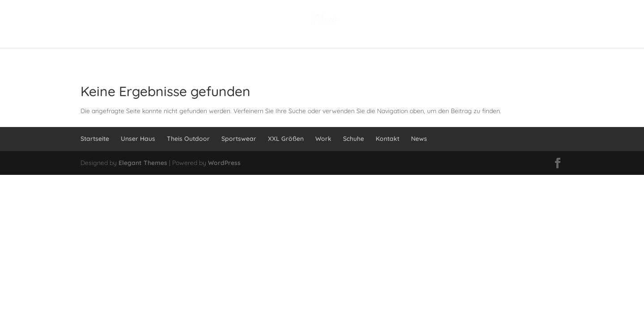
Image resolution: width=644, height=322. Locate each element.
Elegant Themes (143, 163)
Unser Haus (138, 139)
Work (323, 139)
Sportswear (239, 139)
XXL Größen (286, 139)
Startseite (95, 139)
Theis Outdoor (188, 139)
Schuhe (354, 139)
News (419, 139)
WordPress (224, 163)
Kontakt (388, 139)
